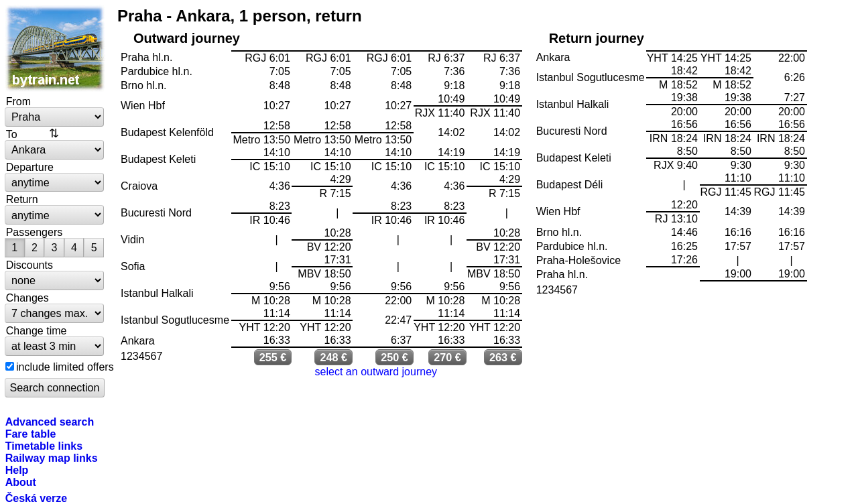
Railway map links (52, 458)
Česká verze (37, 498)
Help (17, 470)
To (12, 134)
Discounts (29, 265)
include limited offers (65, 367)
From (18, 101)
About (21, 482)
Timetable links (44, 446)
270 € (447, 357)
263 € (503, 357)
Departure (30, 167)
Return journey (597, 38)
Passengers (35, 232)
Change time (37, 330)
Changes (27, 298)
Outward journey (187, 38)
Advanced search (50, 422)
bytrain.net (55, 48)
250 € (394, 357)
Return (22, 199)
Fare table (31, 434)
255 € (273, 357)
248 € (333, 357)
